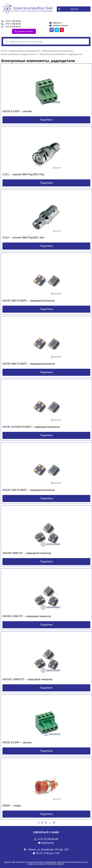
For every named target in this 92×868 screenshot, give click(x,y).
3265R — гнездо (12, 806)
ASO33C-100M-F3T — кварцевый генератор (27, 679)
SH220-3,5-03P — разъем (17, 111)
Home (4, 51)
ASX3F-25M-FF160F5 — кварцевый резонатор (29, 301)
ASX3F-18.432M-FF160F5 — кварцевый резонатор (31, 427)
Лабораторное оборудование (24, 51)
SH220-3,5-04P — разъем (17, 742)
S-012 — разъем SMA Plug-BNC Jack (23, 238)
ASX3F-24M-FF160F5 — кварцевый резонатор (29, 364)
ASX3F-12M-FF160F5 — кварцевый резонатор (29, 490)
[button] (74, 9)
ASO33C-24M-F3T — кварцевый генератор (27, 616)
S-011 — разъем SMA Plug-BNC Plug (23, 174)
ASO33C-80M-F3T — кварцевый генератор (27, 553)
